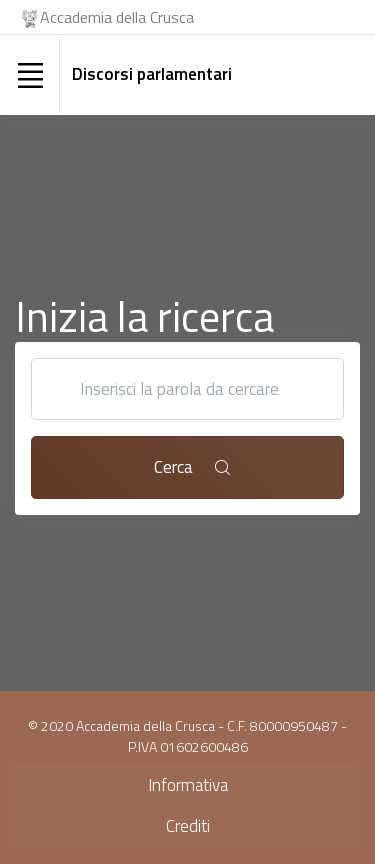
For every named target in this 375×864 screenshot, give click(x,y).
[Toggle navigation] (30, 75)
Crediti (188, 826)
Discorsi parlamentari (152, 74)
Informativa (188, 785)
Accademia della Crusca (107, 17)
